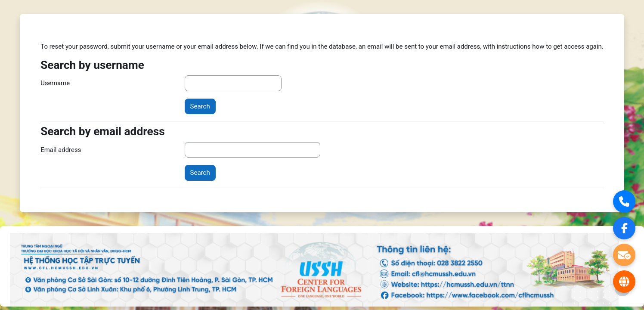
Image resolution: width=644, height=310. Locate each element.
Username (55, 83)
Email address (61, 150)
